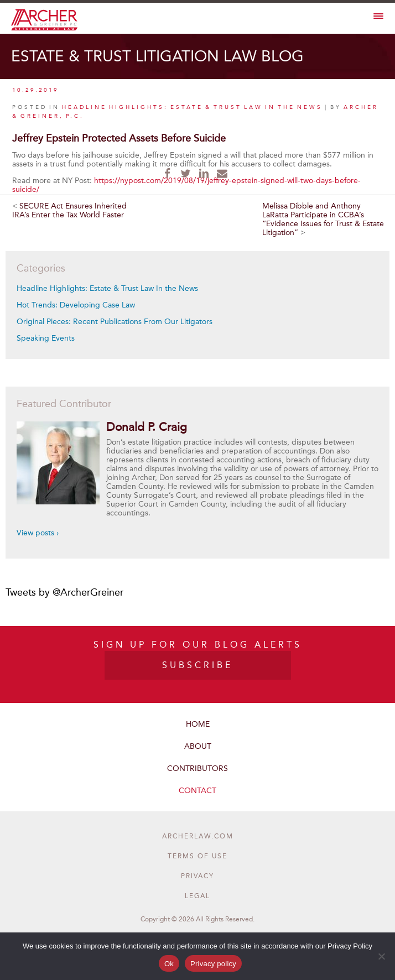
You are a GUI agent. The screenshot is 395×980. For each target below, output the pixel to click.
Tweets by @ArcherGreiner (64, 592)
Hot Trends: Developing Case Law (76, 305)
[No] (381, 956)
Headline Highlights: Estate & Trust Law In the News (107, 288)
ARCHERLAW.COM (198, 836)
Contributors (197, 768)
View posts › (38, 533)
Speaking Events (46, 338)
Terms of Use (197, 856)
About (198, 746)
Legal (197, 896)
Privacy (197, 876)
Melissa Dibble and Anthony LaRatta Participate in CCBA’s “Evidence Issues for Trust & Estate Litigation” (323, 219)
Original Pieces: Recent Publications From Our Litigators (115, 322)
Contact (197, 791)
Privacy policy (213, 964)
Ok (169, 964)
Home (198, 724)
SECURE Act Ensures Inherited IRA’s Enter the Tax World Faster (69, 210)
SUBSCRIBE (197, 665)
